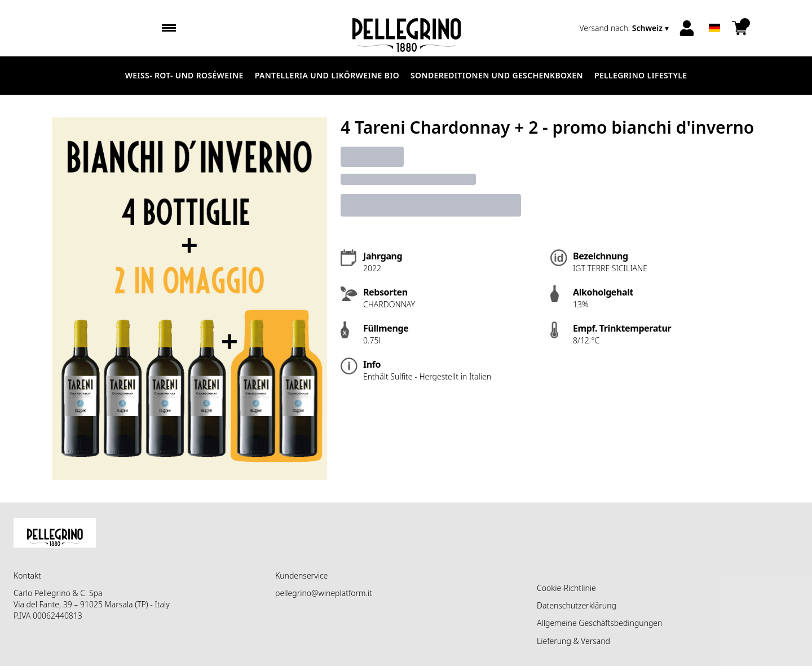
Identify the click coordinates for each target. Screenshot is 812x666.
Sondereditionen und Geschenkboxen (497, 75)
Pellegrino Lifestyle (641, 75)
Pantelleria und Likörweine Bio (327, 75)
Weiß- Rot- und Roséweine (184, 75)
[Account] (687, 28)
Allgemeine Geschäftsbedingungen (599, 623)
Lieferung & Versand (573, 641)
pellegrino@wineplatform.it (324, 593)
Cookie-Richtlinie (566, 588)
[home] (406, 28)
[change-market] (625, 28)
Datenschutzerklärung (577, 605)
